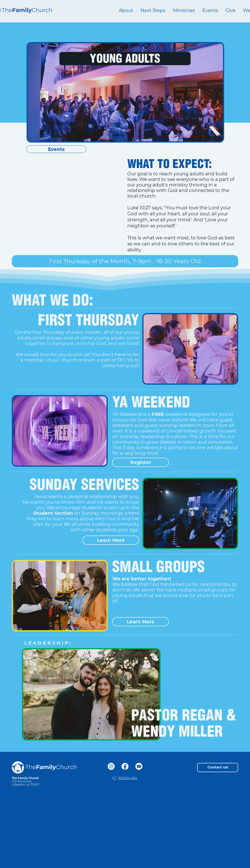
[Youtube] (139, 766)
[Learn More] (111, 540)
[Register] (141, 462)
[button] (184, 10)
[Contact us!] (218, 767)
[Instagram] (111, 766)
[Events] (56, 149)
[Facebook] (125, 766)
